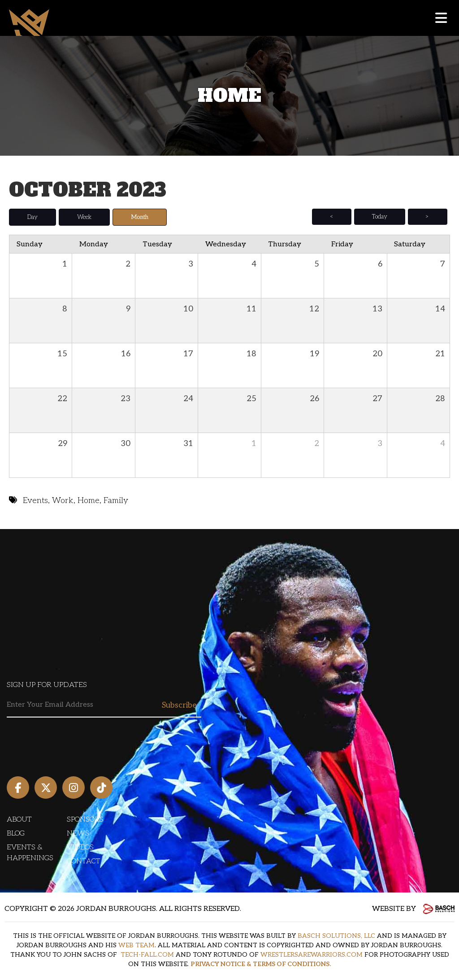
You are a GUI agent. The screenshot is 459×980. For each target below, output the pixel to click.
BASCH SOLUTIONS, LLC (336, 936)
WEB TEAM (136, 945)
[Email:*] (104, 705)
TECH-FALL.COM (147, 955)
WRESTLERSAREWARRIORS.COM (312, 955)
